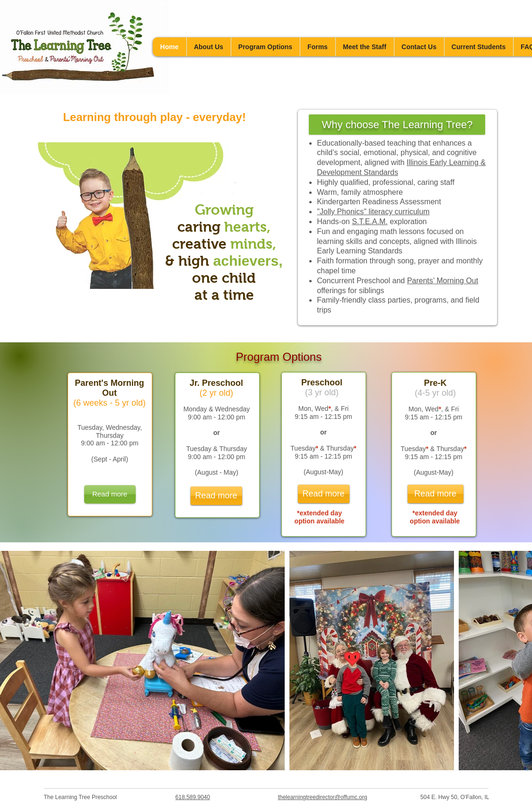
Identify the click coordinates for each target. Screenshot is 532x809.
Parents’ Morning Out (443, 281)
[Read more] (110, 494)
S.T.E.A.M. (370, 222)
